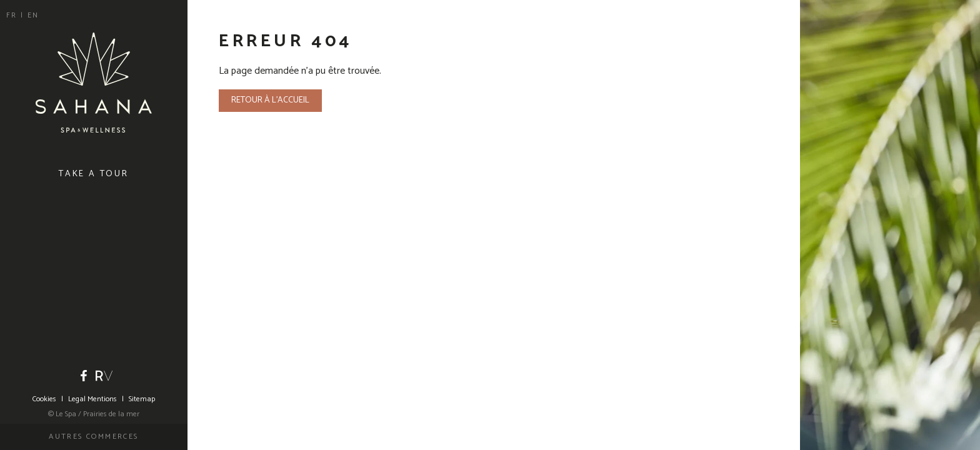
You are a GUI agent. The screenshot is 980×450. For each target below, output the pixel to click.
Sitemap (142, 399)
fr (13, 15)
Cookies (44, 399)
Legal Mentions (92, 399)
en (33, 15)
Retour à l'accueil (270, 100)
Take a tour (94, 174)
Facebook (84, 376)
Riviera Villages (104, 376)
